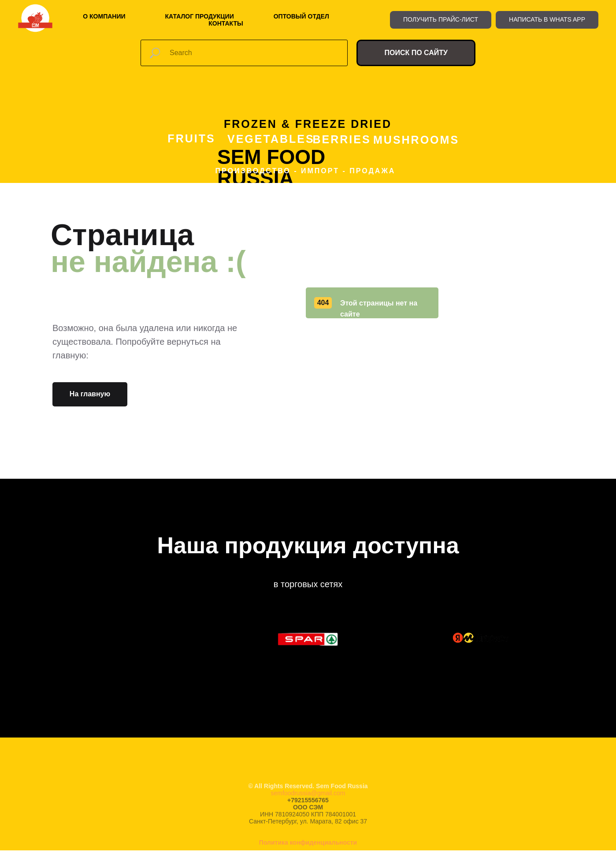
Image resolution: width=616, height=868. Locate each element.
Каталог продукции (200, 16)
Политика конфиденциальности (308, 842)
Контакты (226, 23)
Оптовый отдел (301, 16)
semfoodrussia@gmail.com (308, 793)
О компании (104, 16)
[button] (441, 20)
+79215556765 (308, 800)
